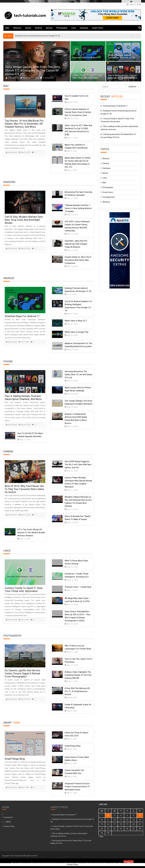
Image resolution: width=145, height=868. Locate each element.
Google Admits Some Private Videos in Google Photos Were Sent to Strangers (32, 72)
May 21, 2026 (71, 198)
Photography (62, 28)
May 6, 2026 (71, 170)
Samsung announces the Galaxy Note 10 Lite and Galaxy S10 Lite (78, 374)
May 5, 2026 (71, 739)
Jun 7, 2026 (24, 342)
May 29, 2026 (71, 381)
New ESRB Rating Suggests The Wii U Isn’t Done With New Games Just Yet (78, 465)
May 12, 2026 (71, 426)
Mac (7, 28)
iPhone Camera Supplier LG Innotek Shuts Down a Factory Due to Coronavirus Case (78, 112)
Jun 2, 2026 (71, 294)
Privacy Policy (9, 826)
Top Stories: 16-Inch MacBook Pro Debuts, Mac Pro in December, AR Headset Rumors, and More (24, 124)
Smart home (98, 28)
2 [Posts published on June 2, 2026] (108, 815)
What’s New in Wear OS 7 (76, 321)
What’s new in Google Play (77, 332)
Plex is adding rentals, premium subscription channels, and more (123, 77)
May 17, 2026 (71, 490)
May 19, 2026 (71, 215)
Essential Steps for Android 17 (86, 58)
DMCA (8, 822)
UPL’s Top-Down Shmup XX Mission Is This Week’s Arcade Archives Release (31, 533)
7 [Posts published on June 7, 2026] (140, 815)
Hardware (84, 28)
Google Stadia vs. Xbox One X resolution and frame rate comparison (78, 260)
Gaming (49, 28)
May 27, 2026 (71, 314)
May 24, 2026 (71, 118)
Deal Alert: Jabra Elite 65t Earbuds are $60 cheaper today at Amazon (76, 244)
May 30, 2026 (25, 425)
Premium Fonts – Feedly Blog (78, 587)
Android (38, 28)
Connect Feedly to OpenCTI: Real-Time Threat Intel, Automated (88, 77)
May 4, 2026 (71, 749)
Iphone (28, 28)
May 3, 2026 (71, 763)
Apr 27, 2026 (71, 793)
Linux (74, 28)
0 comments (46, 78)
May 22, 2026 (71, 471)
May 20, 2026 (71, 335)
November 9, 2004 (29, 78)
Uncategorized (109, 197)
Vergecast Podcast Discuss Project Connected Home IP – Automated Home (78, 787)
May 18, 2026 (71, 250)
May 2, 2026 (71, 777)
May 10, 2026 (71, 624)
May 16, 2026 (71, 652)
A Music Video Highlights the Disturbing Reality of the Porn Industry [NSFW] (78, 675)
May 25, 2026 (71, 102)
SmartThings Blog (15, 759)
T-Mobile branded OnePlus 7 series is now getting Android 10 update (78, 208)
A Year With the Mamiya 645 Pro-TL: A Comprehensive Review (77, 691)
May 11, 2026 (71, 138)
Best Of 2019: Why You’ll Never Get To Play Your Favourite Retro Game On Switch (24, 489)
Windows (17, 28)
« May (101, 836)
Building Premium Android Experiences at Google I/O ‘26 (121, 56)
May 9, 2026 (71, 151)
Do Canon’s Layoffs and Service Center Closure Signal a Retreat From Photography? (22, 673)
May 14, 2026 (71, 509)
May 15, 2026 (71, 407)
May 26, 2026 (25, 152)
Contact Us (8, 817)
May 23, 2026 (71, 567)
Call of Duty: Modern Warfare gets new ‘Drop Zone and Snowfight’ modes (24, 220)
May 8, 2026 (71, 698)
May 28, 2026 (25, 248)
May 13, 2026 (24, 539)
